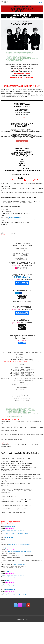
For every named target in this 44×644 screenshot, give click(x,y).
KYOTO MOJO (8, 571)
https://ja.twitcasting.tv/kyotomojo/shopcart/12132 (15, 577)
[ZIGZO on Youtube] (28, 605)
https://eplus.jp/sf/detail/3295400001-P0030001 (13, 575)
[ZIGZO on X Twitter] (16, 605)
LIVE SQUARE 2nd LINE (10, 589)
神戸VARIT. (7, 580)
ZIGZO (5, 2)
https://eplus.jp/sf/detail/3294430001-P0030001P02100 (15, 541)
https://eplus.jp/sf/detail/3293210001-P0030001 (13, 530)
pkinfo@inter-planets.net (15, 217)
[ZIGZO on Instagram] (20, 605)
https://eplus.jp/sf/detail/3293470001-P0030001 (13, 584)
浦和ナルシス (8, 548)
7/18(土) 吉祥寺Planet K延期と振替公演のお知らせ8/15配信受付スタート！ (22, 9)
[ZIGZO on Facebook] (24, 605)
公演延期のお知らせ (22, 277)
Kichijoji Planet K (9, 537)
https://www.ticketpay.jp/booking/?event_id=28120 (19, 552)
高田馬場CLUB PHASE (10, 526)
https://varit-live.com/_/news (10, 586)
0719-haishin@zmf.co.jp (20, 564)
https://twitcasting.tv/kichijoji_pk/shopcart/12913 (20, 545)
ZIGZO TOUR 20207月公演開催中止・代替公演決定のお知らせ (22, 16)
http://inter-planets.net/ (6, 235)
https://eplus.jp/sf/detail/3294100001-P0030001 (13, 593)
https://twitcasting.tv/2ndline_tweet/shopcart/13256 (15, 595)
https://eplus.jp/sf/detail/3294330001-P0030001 (17, 534)
